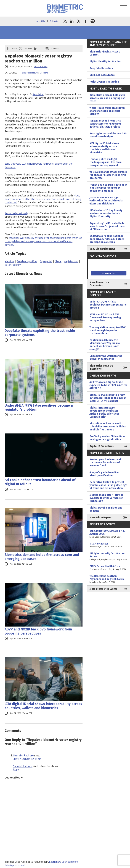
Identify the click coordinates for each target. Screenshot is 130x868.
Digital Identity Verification (105, 61)
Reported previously (16, 213)
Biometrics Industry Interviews (101, 367)
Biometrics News (30, 73)
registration (71, 261)
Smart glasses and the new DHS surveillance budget (108, 135)
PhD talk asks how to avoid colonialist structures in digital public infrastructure (108, 427)
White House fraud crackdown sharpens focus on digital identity (107, 111)
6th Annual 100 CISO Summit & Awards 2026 (109, 534)
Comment (56, 48)
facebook (86, 21)
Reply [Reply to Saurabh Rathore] (16, 770)
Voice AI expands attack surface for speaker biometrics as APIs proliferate (108, 175)
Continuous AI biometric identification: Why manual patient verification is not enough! (105, 345)
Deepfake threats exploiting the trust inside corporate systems (40, 333)
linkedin (72, 21)
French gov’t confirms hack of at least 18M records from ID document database (108, 188)
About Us (41, 21)
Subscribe (54, 21)
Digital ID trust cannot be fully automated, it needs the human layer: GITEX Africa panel (108, 398)
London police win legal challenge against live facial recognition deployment (106, 162)
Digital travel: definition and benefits (106, 509)
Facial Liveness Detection (104, 82)
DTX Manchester (109, 545)
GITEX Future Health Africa (109, 568)
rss (65, 21)
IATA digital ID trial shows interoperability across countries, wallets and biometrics (43, 706)
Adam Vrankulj (41, 66)
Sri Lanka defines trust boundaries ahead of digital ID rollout (40, 482)
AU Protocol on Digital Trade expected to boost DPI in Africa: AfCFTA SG (108, 385)
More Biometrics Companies (99, 284)
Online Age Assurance (102, 75)
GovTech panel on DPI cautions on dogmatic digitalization (107, 438)
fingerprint (46, 261)
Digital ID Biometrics (102, 446)
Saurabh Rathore (23, 755)
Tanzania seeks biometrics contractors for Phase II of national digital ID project (105, 124)
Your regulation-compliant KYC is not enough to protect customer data (108, 330)
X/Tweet (28, 48)
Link (42, 48)
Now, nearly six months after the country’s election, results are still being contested (43, 199)
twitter (79, 21)
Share (14, 48)
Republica (38, 94)
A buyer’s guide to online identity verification (104, 474)
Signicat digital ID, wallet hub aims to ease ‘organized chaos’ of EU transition (108, 226)
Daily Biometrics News (102, 249)
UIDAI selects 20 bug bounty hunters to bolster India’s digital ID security (106, 213)
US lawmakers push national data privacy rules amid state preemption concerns (107, 239)
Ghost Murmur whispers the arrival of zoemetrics (106, 357)
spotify (93, 21)
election (9, 261)
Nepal (58, 261)
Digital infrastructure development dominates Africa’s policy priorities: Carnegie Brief (104, 412)
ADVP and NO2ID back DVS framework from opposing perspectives (38, 631)
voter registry (13, 265)
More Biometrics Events (104, 589)
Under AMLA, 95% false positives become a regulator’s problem (39, 407)
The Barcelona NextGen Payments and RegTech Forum (109, 579)
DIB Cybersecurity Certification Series (109, 557)
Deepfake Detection (101, 68)
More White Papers (101, 518)
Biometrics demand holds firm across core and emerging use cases (42, 557)
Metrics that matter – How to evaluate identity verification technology (106, 498)
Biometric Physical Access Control (105, 53)
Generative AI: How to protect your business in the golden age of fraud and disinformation (108, 485)
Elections (44, 73)
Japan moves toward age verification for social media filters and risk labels (106, 201)
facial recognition (27, 261)
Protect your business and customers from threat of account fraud (105, 463)
